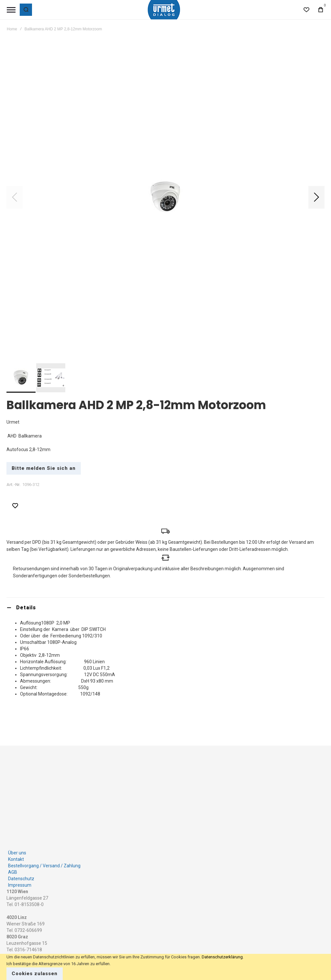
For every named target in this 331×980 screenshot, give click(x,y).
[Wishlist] (306, 10)
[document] (165, 967)
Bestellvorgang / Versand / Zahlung (44, 866)
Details (26, 608)
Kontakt (16, 859)
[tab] (165, 608)
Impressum (20, 885)
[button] (316, 197)
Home (12, 29)
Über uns (17, 853)
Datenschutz (21, 879)
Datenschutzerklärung (222, 957)
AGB (13, 872)
